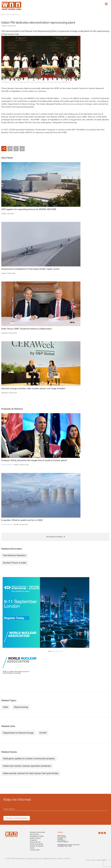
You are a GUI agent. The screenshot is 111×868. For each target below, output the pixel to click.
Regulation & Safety (37, 836)
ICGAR (43, 733)
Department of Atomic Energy (18, 733)
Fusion (32, 848)
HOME (3, 15)
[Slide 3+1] (61, 651)
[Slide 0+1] (50, 651)
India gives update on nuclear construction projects (29, 759)
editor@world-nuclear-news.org (68, 845)
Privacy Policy (91, 860)
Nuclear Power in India (15, 563)
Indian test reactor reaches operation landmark (27, 766)
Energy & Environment (37, 832)
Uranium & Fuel (35, 842)
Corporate (33, 840)
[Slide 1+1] (54, 651)
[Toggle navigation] (106, 4)
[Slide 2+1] (57, 651)
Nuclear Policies (35, 838)
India (6, 707)
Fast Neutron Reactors (14, 556)
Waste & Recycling (36, 844)
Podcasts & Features (7, 465)
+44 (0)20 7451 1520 (64, 846)
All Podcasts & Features (55, 537)
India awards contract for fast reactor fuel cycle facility (31, 773)
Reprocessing (21, 707)
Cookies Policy (101, 860)
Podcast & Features (37, 846)
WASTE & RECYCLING (13, 15)
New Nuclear (34, 834)
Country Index (35, 850)
